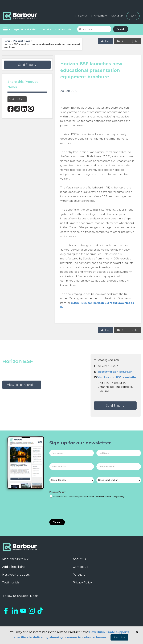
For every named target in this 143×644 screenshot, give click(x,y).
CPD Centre (79, 16)
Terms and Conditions (94, 497)
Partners (79, 575)
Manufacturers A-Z (16, 559)
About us (79, 559)
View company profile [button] (22, 385)
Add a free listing (14, 567)
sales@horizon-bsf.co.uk (115, 372)
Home (7, 41)
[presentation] (76, 509)
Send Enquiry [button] (27, 65)
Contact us (80, 567)
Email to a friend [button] (17, 99)
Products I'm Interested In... (58, 29)
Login (133, 16)
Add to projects (127, 41)
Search (121, 29)
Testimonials (11, 582)
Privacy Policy (57, 492)
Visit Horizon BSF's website (117, 377)
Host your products (16, 575)
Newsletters (99, 16)
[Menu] (19, 29)
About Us (117, 16)
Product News (22, 41)
